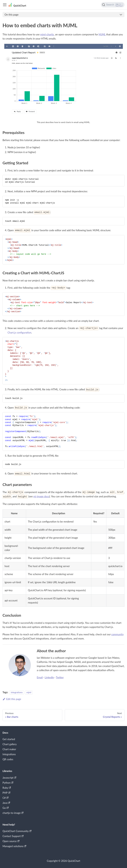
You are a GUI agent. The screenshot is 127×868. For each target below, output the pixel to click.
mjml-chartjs (47, 34)
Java (6, 803)
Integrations (9, 754)
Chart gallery (10, 744)
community (117, 634)
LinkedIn (49, 677)
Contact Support (13, 836)
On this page (12, 15)
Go (6, 808)
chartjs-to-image (13, 813)
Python (8, 783)
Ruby (7, 788)
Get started (9, 739)
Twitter (60, 677)
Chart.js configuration (19, 333)
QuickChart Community (17, 831)
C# (5, 798)
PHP (6, 793)
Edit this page (12, 699)
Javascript (9, 778)
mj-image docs (41, 496)
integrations (17, 692)
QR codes (8, 759)
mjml (29, 692)
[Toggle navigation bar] (5, 5)
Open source (11, 841)
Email (40, 677)
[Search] (113, 5)
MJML (102, 34)
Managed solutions (14, 846)
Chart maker (9, 749)
